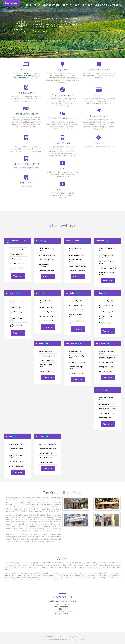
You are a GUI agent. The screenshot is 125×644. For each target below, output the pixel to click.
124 (8, 243)
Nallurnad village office (107, 404)
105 (45, 241)
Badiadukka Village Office (48, 449)
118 (108, 343)
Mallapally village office (77, 255)
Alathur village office (46, 351)
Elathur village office (106, 371)
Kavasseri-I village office (47, 371)
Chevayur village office (107, 367)
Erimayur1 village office (47, 356)
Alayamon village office (47, 271)
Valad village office (105, 418)
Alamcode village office (17, 250)
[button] (4, 29)
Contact (66, 5)
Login (77, 5)
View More (18, 276)
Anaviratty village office (47, 321)
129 (47, 436)
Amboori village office (17, 254)
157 (47, 343)
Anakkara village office (47, 312)
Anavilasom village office (47, 316)
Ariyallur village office (76, 351)
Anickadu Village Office (17, 307)
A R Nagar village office (77, 373)
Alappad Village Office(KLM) (44, 265)
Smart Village (11, 3)
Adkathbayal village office (48, 444)
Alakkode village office (47, 307)
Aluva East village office (77, 305)
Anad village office (15, 259)
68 (43, 293)
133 (15, 436)
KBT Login (87, 5)
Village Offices (51, 5)
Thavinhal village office (107, 413)
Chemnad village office (47, 453)
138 (80, 343)
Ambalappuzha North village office (106, 256)
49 (106, 390)
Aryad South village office (108, 268)
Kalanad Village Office (47, 462)
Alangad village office (76, 301)
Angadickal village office (77, 271)
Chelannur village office (107, 358)
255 (106, 293)
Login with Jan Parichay (108, 5)
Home (28, 5)
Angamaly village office (77, 310)
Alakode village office (16, 444)
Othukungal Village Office (78, 362)
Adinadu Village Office (47, 259)
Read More (72, 26)
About (37, 5)
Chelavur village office (107, 362)
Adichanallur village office (48, 255)
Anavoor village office (16, 263)
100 (18, 293)
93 (107, 241)
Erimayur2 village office (47, 360)
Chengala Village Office (47, 458)
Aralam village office (16, 466)
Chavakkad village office (107, 312)
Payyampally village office (108, 409)
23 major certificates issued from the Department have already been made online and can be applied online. (26, 75)
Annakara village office (107, 301)
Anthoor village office (16, 462)
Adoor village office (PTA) (78, 266)
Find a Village (41, 31)
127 (78, 293)
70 (83, 241)
